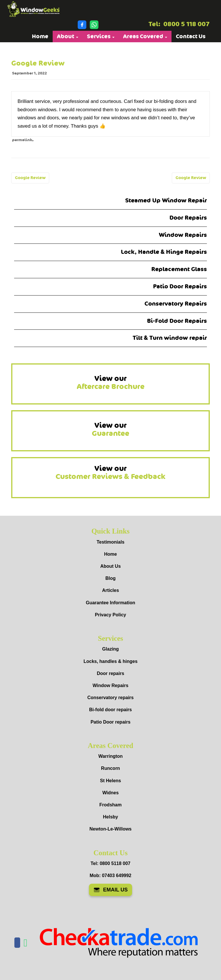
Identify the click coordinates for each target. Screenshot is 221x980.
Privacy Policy (111, 615)
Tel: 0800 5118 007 (110, 863)
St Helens (111, 781)
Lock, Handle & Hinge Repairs (164, 252)
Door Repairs (188, 218)
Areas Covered (145, 37)
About (68, 37)
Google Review (30, 178)
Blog (110, 578)
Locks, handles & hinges (110, 661)
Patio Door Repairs (180, 286)
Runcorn (110, 768)
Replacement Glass (179, 269)
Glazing (110, 649)
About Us (110, 566)
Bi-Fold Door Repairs (177, 321)
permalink (22, 140)
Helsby (110, 817)
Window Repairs (183, 235)
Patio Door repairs (111, 722)
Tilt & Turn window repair (170, 338)
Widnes (111, 793)
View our (111, 383)
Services (101, 37)
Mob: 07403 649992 (111, 876)
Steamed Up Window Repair (166, 201)
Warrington (111, 756)
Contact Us (191, 37)
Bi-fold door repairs (110, 710)
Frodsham (110, 805)
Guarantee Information (110, 603)
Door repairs (110, 673)
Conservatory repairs (111, 698)
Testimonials (111, 542)
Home (40, 37)
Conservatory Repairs (176, 304)
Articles (111, 590)
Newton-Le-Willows (111, 829)
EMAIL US (110, 890)
